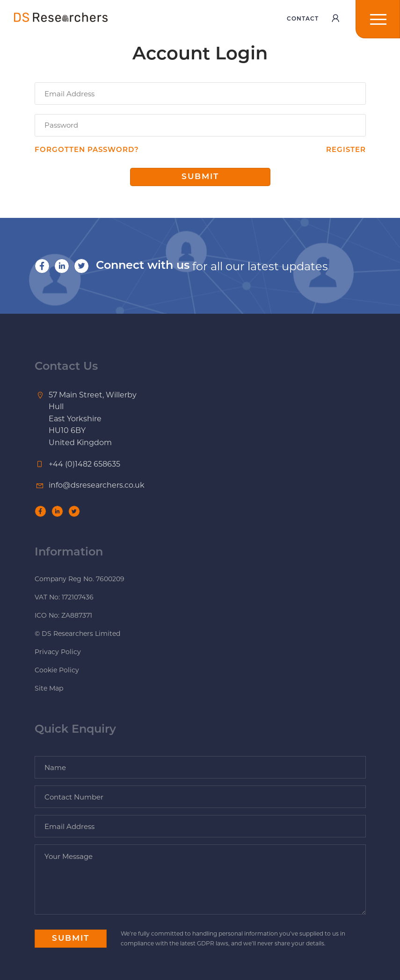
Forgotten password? (87, 150)
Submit (200, 177)
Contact (303, 19)
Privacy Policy (58, 652)
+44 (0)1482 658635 (84, 464)
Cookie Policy (57, 670)
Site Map (49, 688)
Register (346, 150)
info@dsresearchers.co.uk (97, 485)
